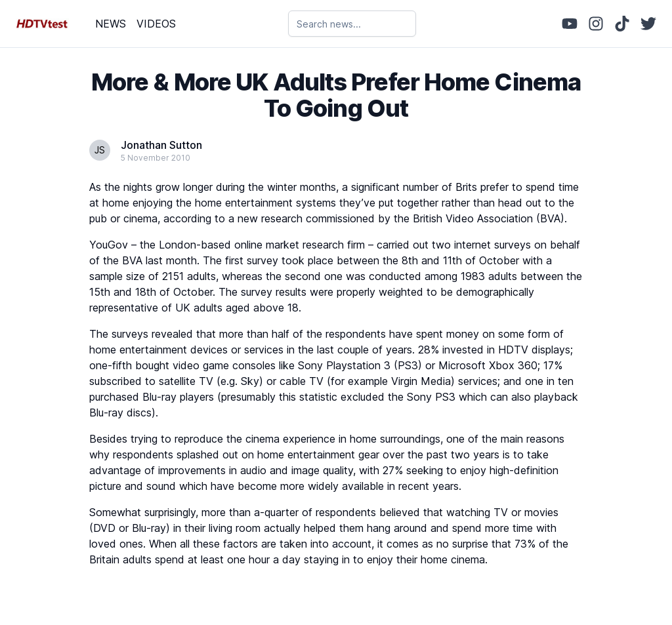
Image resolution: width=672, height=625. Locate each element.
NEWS (111, 24)
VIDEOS (156, 24)
